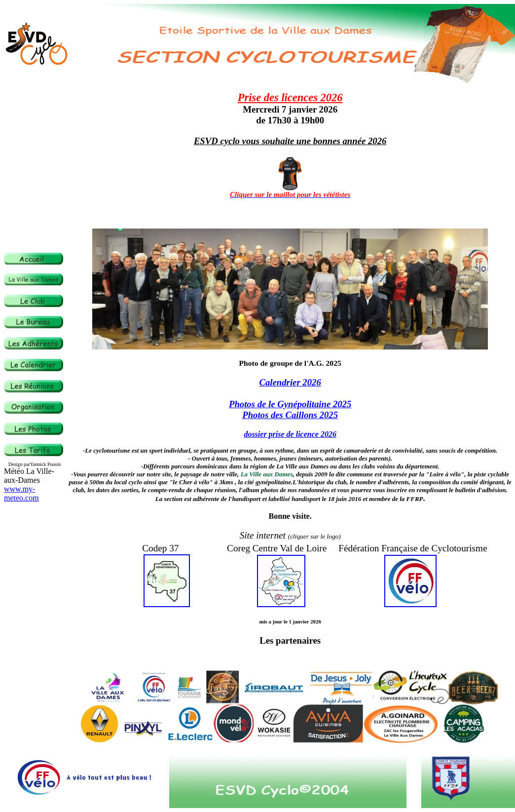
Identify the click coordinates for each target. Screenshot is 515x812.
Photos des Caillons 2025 (290, 415)
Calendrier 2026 (290, 382)
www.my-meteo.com (21, 493)
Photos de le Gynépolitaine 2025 (290, 404)
